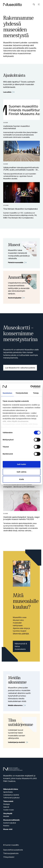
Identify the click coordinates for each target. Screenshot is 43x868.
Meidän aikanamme (17, 705)
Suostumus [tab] (7, 393)
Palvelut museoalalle (17, 262)
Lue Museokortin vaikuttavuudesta (20, 368)
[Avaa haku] (34, 4)
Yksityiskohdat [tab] (22, 393)
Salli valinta (22, 472)
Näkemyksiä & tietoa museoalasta (21, 646)
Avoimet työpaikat (16, 298)
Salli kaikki (22, 464)
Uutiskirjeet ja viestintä (18, 742)
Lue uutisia (9, 92)
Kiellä (21, 479)
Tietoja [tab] (36, 393)
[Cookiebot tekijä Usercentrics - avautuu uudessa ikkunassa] (31, 387)
